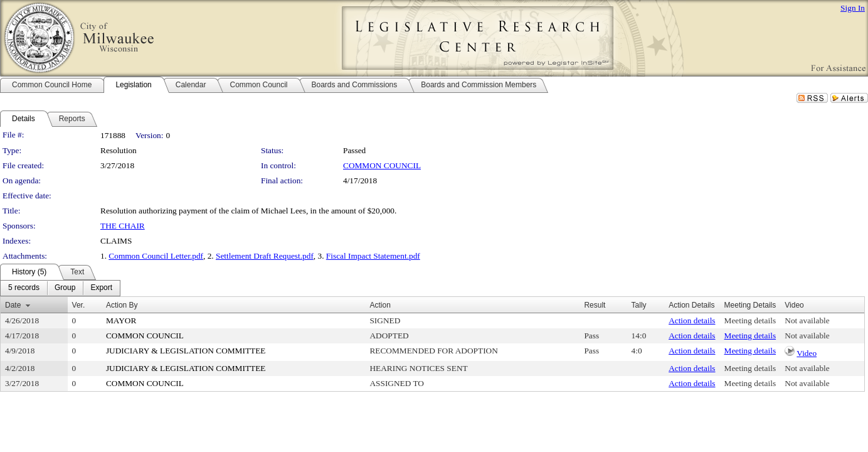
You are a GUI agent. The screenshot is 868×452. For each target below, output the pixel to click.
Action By (122, 305)
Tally (639, 305)
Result (595, 305)
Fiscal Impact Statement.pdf (373, 256)
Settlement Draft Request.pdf (265, 256)
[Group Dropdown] (65, 288)
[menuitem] (24, 288)
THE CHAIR (123, 226)
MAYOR (121, 320)
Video (807, 353)
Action (380, 305)
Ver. (79, 305)
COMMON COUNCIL (382, 165)
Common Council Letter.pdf (156, 256)
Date (13, 305)
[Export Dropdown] (101, 288)
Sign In (853, 8)
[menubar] (60, 288)
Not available (807, 320)
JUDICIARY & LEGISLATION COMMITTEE (186, 351)
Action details (692, 320)
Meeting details (750, 320)
